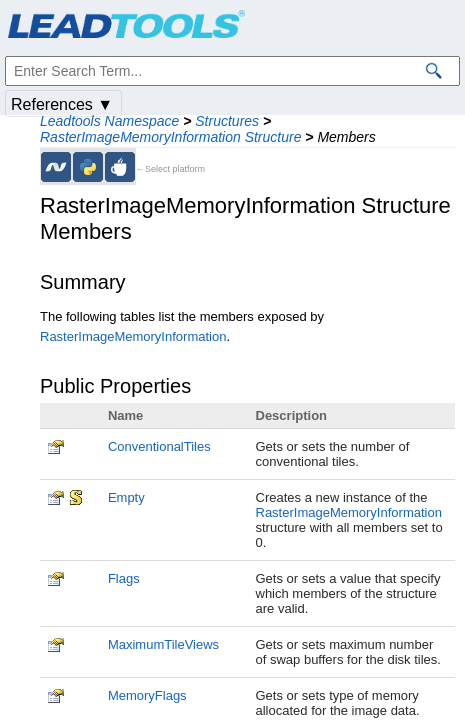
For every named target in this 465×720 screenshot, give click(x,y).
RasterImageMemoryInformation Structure (170, 137)
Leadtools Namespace (109, 121)
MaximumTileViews (163, 644)
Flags (124, 578)
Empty (126, 497)
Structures (227, 121)
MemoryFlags (147, 695)
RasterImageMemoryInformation (133, 336)
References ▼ (62, 104)
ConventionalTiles (159, 446)
